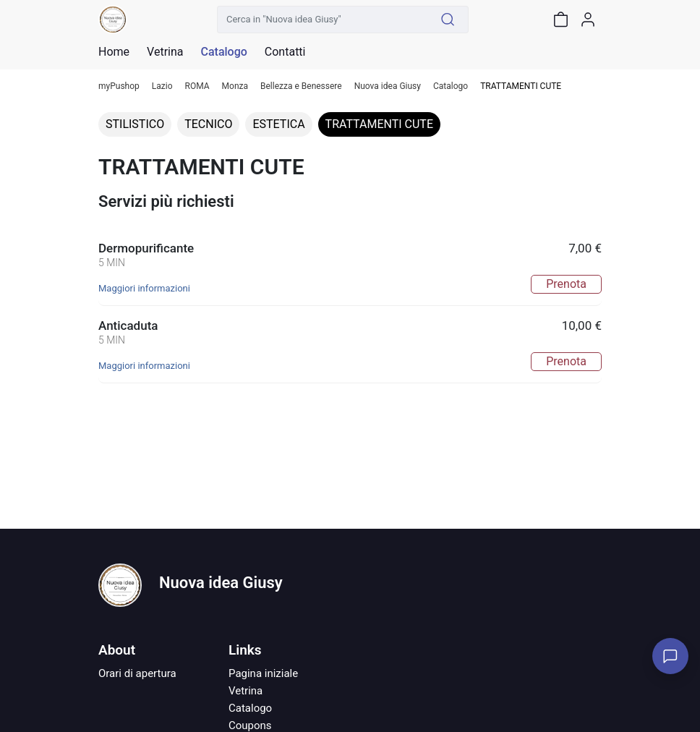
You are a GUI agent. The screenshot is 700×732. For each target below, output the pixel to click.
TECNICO (208, 124)
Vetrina (246, 691)
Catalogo (223, 52)
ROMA (197, 86)
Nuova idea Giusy (388, 86)
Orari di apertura (137, 673)
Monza (235, 86)
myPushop (119, 86)
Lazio (162, 86)
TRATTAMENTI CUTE (379, 124)
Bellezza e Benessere (301, 86)
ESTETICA (278, 124)
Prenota (566, 284)
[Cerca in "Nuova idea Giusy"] (323, 20)
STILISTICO (135, 124)
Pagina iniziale (263, 673)
